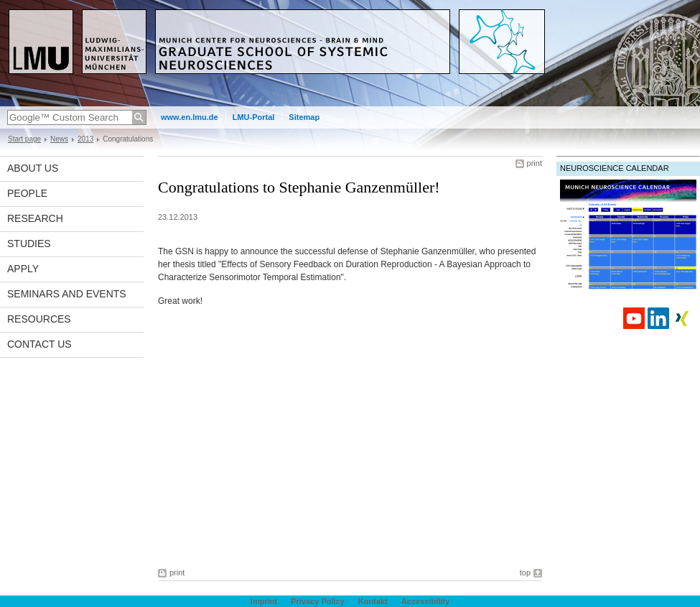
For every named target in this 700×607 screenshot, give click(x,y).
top (525, 573)
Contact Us (39, 344)
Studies (29, 244)
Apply (23, 269)
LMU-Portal (254, 117)
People (27, 193)
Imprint (264, 601)
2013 (85, 139)
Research (35, 218)
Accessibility (425, 601)
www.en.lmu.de (190, 117)
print (535, 163)
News (59, 139)
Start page (24, 139)
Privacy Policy (318, 601)
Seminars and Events (67, 294)
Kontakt (373, 601)
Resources (39, 319)
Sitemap (304, 117)
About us (33, 168)
